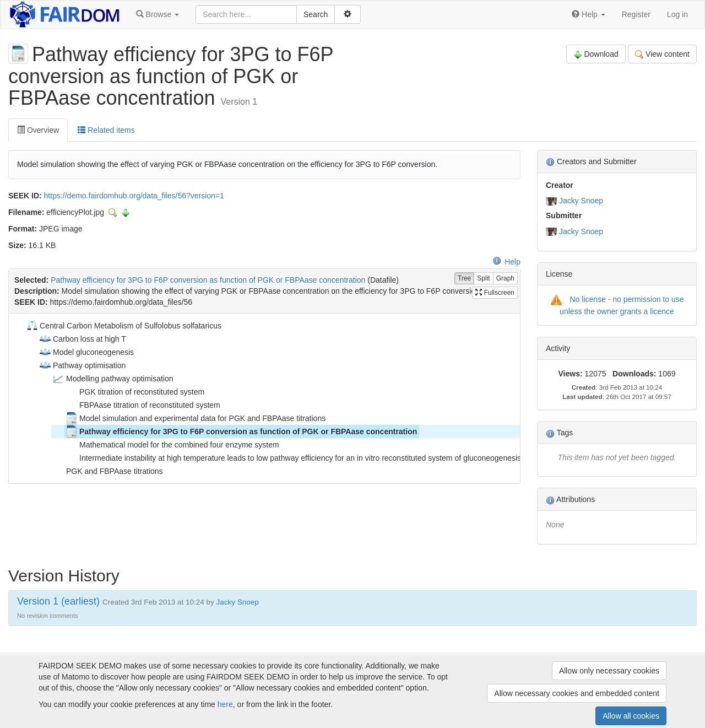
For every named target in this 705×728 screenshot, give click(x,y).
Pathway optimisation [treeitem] (82, 365)
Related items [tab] (106, 130)
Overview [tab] (38, 130)
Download (596, 54)
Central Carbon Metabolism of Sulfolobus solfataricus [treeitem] (123, 326)
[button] (158, 14)
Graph (505, 279)
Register (636, 14)
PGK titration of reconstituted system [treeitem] (135, 392)
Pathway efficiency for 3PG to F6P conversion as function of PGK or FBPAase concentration (208, 280)
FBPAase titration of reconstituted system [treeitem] (143, 405)
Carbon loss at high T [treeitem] (82, 339)
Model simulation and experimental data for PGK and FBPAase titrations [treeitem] (195, 418)
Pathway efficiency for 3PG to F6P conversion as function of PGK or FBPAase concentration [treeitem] (241, 432)
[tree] (264, 398)
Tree (464, 279)
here (225, 704)
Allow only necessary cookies (609, 671)
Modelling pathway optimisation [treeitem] (113, 379)
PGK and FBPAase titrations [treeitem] (107, 471)
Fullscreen (495, 293)
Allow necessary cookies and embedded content (577, 693)
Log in (677, 14)
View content (662, 54)
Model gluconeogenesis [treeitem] (86, 352)
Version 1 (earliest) (58, 601)
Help (506, 262)
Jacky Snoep (581, 201)
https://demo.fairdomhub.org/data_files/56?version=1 (134, 196)
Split (483, 279)
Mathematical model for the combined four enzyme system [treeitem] (172, 445)
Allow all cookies (631, 716)
